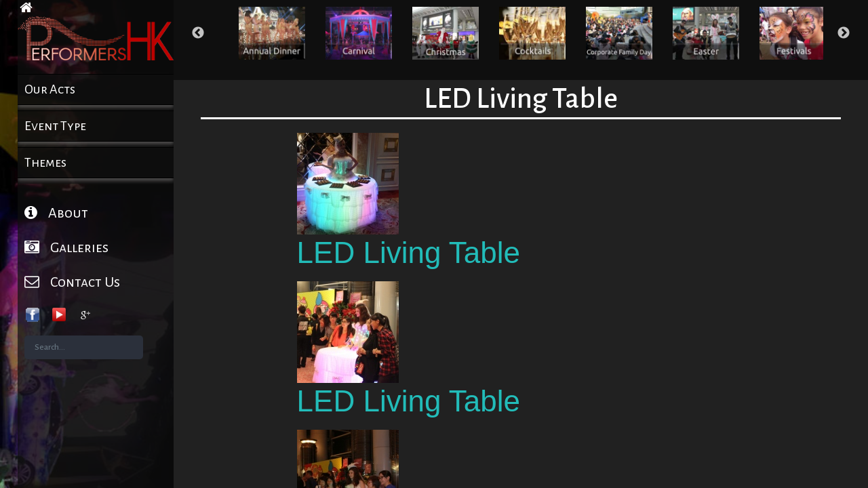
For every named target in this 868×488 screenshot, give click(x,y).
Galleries (66, 247)
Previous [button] (198, 33)
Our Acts (50, 89)
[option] (272, 33)
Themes (45, 163)
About (56, 212)
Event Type (55, 126)
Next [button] (844, 33)
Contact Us (72, 282)
